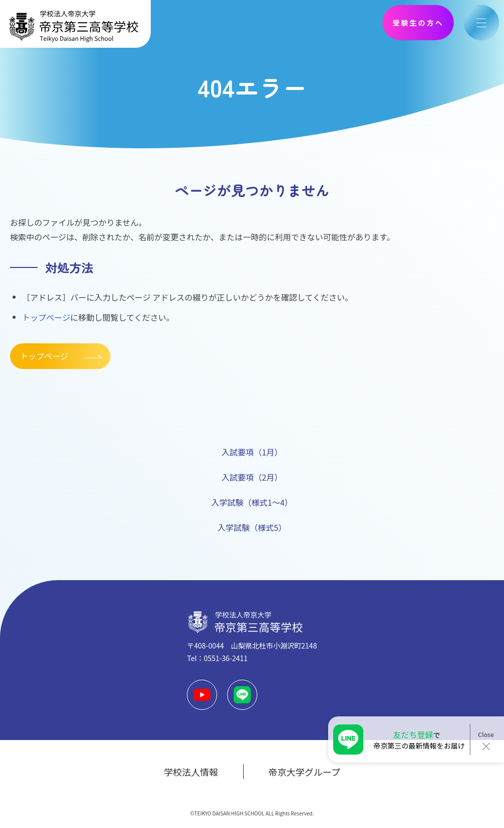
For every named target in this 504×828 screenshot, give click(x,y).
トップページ (46, 317)
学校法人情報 (191, 772)
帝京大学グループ (304, 772)
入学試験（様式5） (252, 527)
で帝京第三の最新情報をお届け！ (419, 740)
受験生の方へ (418, 23)
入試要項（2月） (252, 477)
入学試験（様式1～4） (252, 502)
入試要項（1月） (252, 452)
